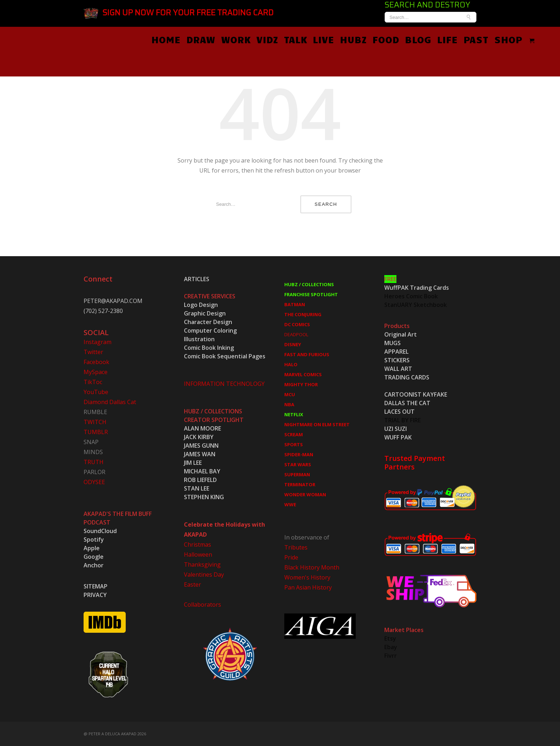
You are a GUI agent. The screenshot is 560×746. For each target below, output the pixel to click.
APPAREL (396, 352)
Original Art (401, 334)
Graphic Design (205, 313)
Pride (291, 557)
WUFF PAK (398, 437)
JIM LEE (193, 463)
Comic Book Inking (209, 348)
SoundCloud (100, 531)
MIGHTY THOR (301, 384)
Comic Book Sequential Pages (225, 356)
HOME (166, 39)
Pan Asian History (308, 587)
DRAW (201, 39)
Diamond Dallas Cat (110, 402)
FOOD (386, 39)
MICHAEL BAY (202, 471)
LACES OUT (399, 412)
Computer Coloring (210, 330)
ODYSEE (94, 482)
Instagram (97, 342)
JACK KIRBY (199, 437)
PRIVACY (95, 595)
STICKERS (397, 360)
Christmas (197, 544)
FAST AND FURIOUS (307, 354)
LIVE (324, 39)
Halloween (198, 554)
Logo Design (201, 305)
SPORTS (294, 444)
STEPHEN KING (204, 497)
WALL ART (398, 369)
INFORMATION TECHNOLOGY (224, 384)
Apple (92, 548)
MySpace (96, 372)
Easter (192, 585)
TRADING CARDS (407, 377)
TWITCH (95, 422)
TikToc (93, 382)
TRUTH (94, 462)
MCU (290, 394)
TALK (296, 39)
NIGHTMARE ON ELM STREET (317, 424)
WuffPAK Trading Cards (417, 288)
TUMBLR (96, 432)
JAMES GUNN (201, 446)
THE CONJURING (303, 314)
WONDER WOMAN (305, 494)
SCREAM (294, 434)
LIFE (447, 39)
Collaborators (202, 605)
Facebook (96, 362)
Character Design (208, 322)
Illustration (199, 339)
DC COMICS (297, 324)
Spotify (94, 539)
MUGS (392, 343)
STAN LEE (197, 488)
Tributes (296, 547)
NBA (289, 404)
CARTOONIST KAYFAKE (416, 394)
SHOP (508, 39)
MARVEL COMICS (303, 374)
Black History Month (312, 567)
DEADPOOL (296, 334)
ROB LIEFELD (200, 480)
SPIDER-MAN (299, 454)
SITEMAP (96, 586)
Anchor (94, 565)
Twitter (93, 352)
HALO (291, 364)
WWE (290, 504)
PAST (476, 39)
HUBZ (353, 39)
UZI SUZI (396, 429)
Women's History (307, 577)
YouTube (96, 392)
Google (94, 557)
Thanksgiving (202, 565)
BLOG (418, 39)
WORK (236, 39)
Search (326, 204)
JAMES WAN (200, 454)
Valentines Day (204, 575)
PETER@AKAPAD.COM (113, 301)
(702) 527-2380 (103, 311)
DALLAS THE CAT (407, 403)
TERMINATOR (300, 484)
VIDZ (267, 39)
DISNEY (293, 344)
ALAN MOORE (202, 428)
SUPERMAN (297, 474)
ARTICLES (197, 279)
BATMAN (295, 304)
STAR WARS (298, 464)
